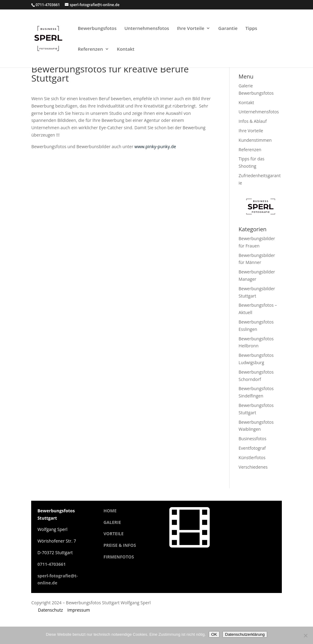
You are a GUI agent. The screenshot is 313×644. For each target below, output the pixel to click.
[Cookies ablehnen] (305, 635)
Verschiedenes (253, 467)
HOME (110, 511)
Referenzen (90, 49)
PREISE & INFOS (120, 545)
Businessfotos (253, 439)
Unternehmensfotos (147, 29)
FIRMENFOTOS (119, 557)
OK (214, 634)
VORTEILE (113, 534)
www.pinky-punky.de (155, 146)
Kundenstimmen (255, 140)
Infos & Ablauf (253, 121)
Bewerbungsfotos (97, 29)
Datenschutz (50, 610)
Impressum (79, 610)
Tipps (251, 29)
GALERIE (112, 522)
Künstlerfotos (252, 457)
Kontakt (125, 49)
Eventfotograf (252, 448)
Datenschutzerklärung (245, 634)
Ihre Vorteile (191, 29)
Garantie (228, 29)
